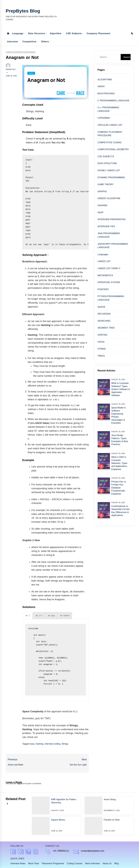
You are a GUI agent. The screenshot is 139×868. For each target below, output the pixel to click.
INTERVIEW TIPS (106, 226)
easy (32, 744)
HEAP (101, 212)
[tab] (27, 616)
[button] (132, 34)
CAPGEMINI (104, 118)
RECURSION (104, 314)
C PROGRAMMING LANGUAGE (113, 101)
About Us (107, 863)
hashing (40, 744)
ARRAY (101, 86)
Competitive (30, 42)
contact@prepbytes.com (93, 851)
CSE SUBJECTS (106, 156)
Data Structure (38, 34)
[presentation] (27, 616)
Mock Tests (34, 863)
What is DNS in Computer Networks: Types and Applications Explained (119, 463)
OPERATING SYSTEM (109, 282)
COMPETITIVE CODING (110, 142)
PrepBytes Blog (23, 11)
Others (46, 42)
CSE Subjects (75, 34)
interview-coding (53, 744)
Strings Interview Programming (21, 52)
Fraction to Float (112, 820)
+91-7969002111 (61, 851)
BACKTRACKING (106, 94)
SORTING (103, 335)
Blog (116, 863)
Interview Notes (18, 863)
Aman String (110, 799)
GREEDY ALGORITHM (109, 198)
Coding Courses (75, 863)
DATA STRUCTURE (107, 163)
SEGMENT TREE (106, 328)
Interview (13, 42)
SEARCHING (104, 321)
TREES (101, 356)
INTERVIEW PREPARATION (112, 219)
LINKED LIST (104, 261)
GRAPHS (102, 191)
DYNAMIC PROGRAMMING (111, 177)
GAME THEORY (106, 184)
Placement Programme (53, 863)
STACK (101, 342)
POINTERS (103, 289)
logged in (21, 783)
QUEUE (101, 307)
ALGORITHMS (105, 80)
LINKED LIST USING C (109, 268)
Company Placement (98, 33)
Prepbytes (11, 69)
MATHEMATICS (105, 275)
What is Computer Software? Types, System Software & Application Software (121, 389)
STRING (102, 349)
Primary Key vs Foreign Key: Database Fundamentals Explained (119, 488)
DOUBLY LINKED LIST (109, 170)
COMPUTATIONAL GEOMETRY (113, 149)
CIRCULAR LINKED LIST (110, 125)
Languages (103, 254)
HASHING (103, 205)
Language (19, 34)
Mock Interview (93, 863)
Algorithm (57, 34)
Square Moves (58, 820)
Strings (65, 744)
